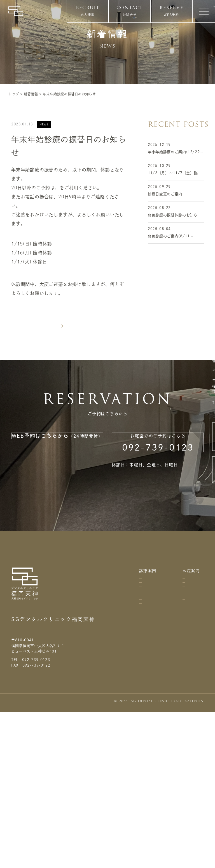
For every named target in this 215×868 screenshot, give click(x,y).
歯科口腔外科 (146, 634)
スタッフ (183, 736)
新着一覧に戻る (69, 343)
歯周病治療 (146, 672)
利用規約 (194, 700)
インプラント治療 (146, 761)
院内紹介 (183, 665)
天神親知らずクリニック (35, 654)
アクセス (183, 622)
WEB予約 (171, 15)
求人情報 (88, 15)
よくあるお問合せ (194, 657)
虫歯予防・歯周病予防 (146, 699)
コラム (194, 596)
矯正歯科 (146, 724)
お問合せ (130, 15)
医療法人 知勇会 (28, 637)
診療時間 (183, 643)
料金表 (144, 616)
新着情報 (31, 94)
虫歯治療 (146, 653)
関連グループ (183, 711)
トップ (14, 94)
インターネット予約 (81, 188)
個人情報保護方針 (194, 723)
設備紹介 (183, 686)
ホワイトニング (146, 786)
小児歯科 (146, 740)
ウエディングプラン (146, 810)
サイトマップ (194, 747)
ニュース (194, 614)
